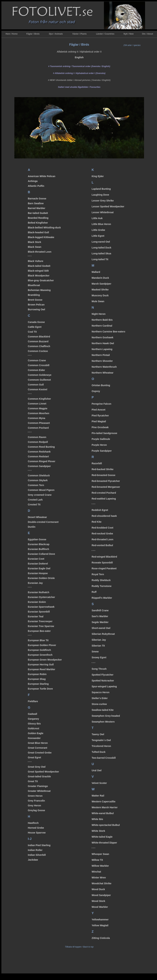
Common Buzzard (38, 341)
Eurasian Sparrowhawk (41, 607)
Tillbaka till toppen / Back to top (79, 947)
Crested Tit (34, 505)
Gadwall (33, 714)
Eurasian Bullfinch (38, 549)
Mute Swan (98, 301)
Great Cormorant (38, 748)
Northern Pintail (101, 355)
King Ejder (98, 176)
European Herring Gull (41, 665)
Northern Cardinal (102, 326)
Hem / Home (11, 34)
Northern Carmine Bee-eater (108, 332)
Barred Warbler (37, 208)
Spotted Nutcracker (103, 681)
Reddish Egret (100, 510)
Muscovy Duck (100, 295)
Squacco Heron (101, 692)
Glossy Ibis (34, 724)
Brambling (34, 295)
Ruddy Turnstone (102, 586)
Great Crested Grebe (40, 753)
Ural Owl (97, 770)
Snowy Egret (99, 657)
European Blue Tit (38, 640)
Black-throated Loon (40, 252)
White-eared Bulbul (103, 813)
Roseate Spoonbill (102, 563)
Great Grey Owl (37, 767)
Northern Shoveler (102, 361)
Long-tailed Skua (101, 253)
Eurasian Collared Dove (41, 554)
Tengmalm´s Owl (101, 740)
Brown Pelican (36, 305)
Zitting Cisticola (101, 938)
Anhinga (33, 181)
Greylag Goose (36, 810)
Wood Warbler (100, 907)
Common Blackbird (39, 337)
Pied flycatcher (100, 416)
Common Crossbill (39, 365)
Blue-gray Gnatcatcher (41, 280)
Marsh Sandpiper (101, 284)
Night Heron (99, 314)
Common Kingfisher (39, 399)
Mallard (96, 272)
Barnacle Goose (37, 199)
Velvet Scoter (99, 783)
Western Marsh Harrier (105, 807)
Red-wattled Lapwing (104, 499)
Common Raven (37, 437)
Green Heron (35, 796)
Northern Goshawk (102, 337)
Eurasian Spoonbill (39, 612)
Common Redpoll (38, 442)
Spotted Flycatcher (103, 675)
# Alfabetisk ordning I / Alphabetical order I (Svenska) (79, 73)
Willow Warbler (100, 866)
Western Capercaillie (103, 802)
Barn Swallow (36, 203)
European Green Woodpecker (45, 660)
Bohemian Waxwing (39, 290)
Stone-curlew (99, 704)
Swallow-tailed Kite (103, 710)
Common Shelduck (39, 475)
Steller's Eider (100, 698)
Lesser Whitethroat (103, 212)
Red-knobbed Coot (102, 528)
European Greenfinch (40, 655)
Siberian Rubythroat (103, 634)
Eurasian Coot (36, 559)
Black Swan (35, 247)
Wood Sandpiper (101, 895)
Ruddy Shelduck (101, 580)
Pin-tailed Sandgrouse (104, 433)
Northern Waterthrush (104, 367)
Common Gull (36, 385)
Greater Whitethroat (39, 791)
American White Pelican (42, 176)
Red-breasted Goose (103, 475)
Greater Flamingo (38, 786)
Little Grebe (98, 230)
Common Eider (36, 370)
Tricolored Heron (101, 746)
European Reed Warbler (41, 669)
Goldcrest (33, 728)
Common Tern (36, 485)
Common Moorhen (39, 413)
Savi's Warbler (100, 616)
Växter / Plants (79, 34)
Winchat (96, 872)
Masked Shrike (100, 290)
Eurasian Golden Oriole (41, 578)
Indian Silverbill (37, 855)
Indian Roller (35, 850)
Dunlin (32, 527)
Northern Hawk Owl (103, 343)
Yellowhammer (100, 920)
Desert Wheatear (37, 517)
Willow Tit (97, 860)
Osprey (96, 391)
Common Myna (36, 418)
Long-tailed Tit (100, 259)
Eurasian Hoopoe (38, 573)
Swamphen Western (103, 722)
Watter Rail (98, 796)
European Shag (37, 679)
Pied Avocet (98, 410)
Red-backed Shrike (103, 469)
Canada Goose (36, 322)
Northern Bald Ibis (102, 320)
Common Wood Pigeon (41, 490)
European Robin (37, 674)
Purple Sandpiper (102, 451)
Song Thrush (99, 669)
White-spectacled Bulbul (106, 825)
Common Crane (37, 360)
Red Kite (97, 522)
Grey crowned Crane (40, 495)
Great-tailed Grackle (39, 776)
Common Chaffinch (39, 346)
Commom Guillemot (39, 380)
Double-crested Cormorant (43, 522)
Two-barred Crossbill (104, 758)
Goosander (34, 738)
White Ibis (97, 819)
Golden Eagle (36, 733)
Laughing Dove (100, 195)
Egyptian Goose (37, 539)
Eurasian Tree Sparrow (41, 626)
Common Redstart (38, 456)
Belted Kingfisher (38, 223)
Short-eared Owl (101, 628)
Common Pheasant (39, 423)
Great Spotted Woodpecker (43, 772)
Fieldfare (33, 701)
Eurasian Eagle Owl (39, 568)
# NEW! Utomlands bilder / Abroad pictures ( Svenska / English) (79, 80)
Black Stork (34, 242)
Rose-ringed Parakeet (104, 568)
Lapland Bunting (101, 189)
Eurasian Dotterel (38, 564)
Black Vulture (36, 261)
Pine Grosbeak (100, 427)
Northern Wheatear (103, 373)
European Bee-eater (39, 631)
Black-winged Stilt (38, 271)
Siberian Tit (98, 646)
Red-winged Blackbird (104, 557)
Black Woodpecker (39, 276)
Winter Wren (99, 878)
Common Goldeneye (40, 375)
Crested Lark (35, 500)
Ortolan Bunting (101, 385)
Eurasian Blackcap (39, 544)
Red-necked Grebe (102, 534)
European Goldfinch (39, 650)
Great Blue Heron (38, 743)
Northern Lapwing (102, 349)
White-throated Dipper (104, 843)
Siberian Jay (99, 640)
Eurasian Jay (35, 583)
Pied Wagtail (99, 421)
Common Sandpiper (39, 466)
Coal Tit (32, 332)
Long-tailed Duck (101, 248)
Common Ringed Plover (42, 461)
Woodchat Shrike (101, 883)
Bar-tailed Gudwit (38, 213)
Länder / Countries (105, 34)
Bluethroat (34, 285)
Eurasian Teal (36, 616)
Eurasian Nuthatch (39, 592)
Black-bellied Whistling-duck (44, 228)
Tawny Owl (98, 734)
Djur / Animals (56, 34)
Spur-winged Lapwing (104, 686)
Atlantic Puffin (36, 186)
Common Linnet (37, 404)
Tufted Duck (99, 752)
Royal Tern (98, 574)
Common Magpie (38, 408)
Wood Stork (98, 901)
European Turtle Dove (40, 689)
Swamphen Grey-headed (106, 716)
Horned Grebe (36, 828)
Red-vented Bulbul (102, 545)
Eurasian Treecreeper (40, 621)
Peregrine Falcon (101, 404)
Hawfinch (33, 823)
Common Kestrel (38, 389)
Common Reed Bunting (41, 447)
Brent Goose (35, 300)
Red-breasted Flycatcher (106, 481)
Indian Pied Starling (39, 845)
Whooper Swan (100, 854)
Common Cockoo (38, 351)
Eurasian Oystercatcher (41, 597)
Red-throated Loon (102, 539)
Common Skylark (38, 480)
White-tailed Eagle (102, 837)
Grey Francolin (36, 801)
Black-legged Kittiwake (41, 237)
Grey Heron (34, 805)
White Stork (98, 831)
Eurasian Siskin (37, 602)
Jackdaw (33, 860)
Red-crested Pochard (104, 493)
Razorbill (97, 463)
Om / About (147, 34)
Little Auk (97, 218)
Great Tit (33, 781)
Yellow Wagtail (100, 925)
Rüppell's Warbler (102, 598)
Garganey (33, 719)
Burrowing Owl (36, 309)
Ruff (94, 592)
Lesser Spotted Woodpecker (108, 206)
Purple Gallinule (101, 439)
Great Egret (34, 757)
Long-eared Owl (101, 242)
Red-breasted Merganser (106, 487)
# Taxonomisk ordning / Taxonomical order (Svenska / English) (79, 66)
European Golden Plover (42, 645)
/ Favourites (79, 87)
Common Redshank (39, 452)
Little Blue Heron (101, 224)
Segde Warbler (100, 622)
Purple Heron (99, 445)
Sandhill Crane (100, 610)
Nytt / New (128, 34)
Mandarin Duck (100, 278)
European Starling (38, 684)
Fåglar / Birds (33, 34)
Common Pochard (38, 428)
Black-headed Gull (38, 232)
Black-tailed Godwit (39, 266)
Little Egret (98, 236)
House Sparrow (37, 833)
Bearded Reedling (38, 218)
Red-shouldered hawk (104, 516)
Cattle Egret (35, 327)
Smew (95, 652)
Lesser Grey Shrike (103, 201)
